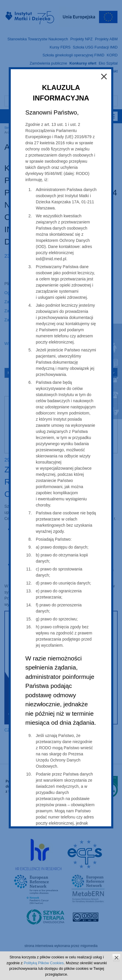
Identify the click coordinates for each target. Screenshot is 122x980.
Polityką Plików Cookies (44, 963)
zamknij (116, 958)
